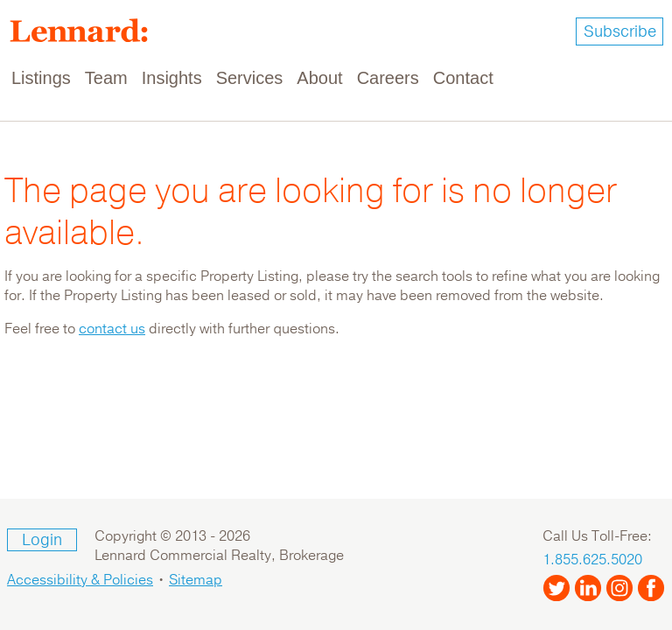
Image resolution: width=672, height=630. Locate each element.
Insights (172, 78)
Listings (41, 78)
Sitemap (196, 580)
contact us (112, 329)
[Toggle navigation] (647, 79)
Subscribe (620, 31)
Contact (463, 78)
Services (250, 78)
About (319, 78)
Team (106, 78)
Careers (388, 78)
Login (42, 540)
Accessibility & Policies (80, 580)
